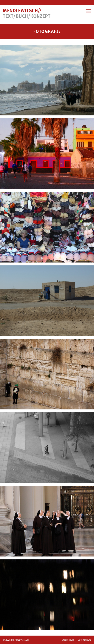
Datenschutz (84, 640)
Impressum (68, 640)
